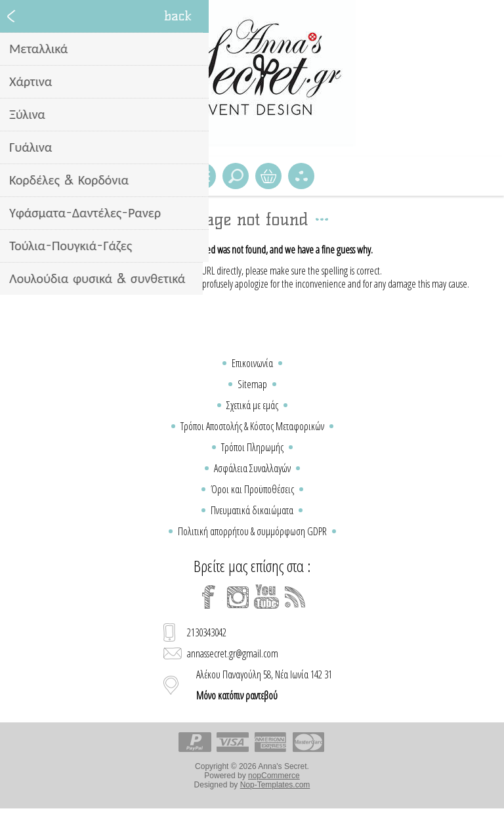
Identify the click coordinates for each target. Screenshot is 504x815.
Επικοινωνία (252, 363)
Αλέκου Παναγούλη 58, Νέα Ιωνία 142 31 (264, 685)
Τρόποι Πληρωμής (252, 447)
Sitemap (252, 384)
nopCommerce (274, 776)
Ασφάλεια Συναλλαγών (252, 468)
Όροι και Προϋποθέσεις (252, 489)
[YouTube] (266, 597)
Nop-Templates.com (275, 785)
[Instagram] (238, 597)
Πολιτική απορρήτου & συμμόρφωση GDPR (252, 531)
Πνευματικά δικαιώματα (252, 510)
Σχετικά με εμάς (252, 405)
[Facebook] (209, 597)
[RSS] (295, 597)
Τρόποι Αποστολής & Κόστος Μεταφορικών (252, 426)
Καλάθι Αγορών (268, 176)
